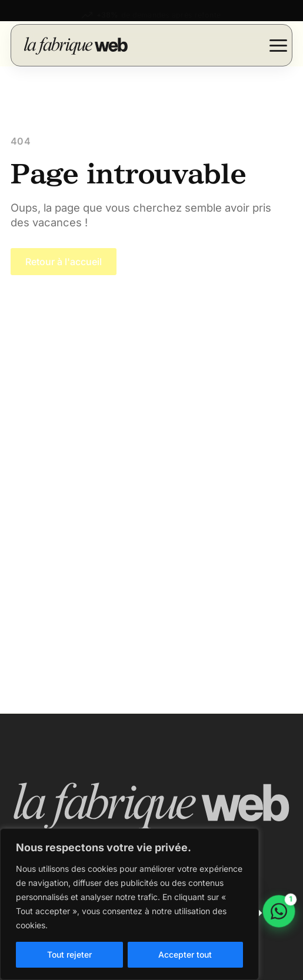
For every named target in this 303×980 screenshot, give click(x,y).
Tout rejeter (69, 954)
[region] (129, 904)
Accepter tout (185, 954)
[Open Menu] (278, 45)
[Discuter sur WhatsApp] (279, 911)
